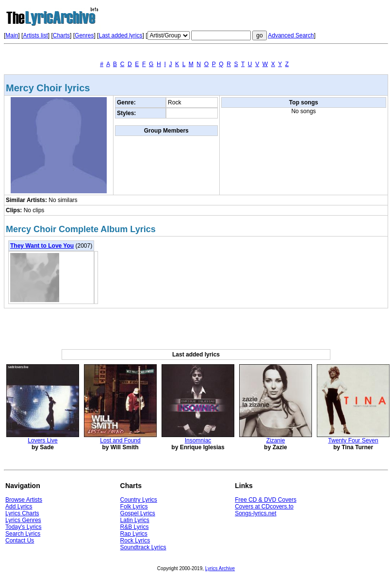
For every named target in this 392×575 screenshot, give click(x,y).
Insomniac (198, 440)
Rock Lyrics (135, 541)
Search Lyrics (23, 534)
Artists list (35, 35)
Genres (84, 35)
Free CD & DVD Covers (266, 500)
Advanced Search (291, 35)
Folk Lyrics (134, 507)
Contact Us (20, 541)
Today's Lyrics (24, 527)
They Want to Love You (42, 246)
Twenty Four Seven (353, 440)
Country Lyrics (139, 500)
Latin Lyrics (135, 520)
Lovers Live (42, 440)
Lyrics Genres (23, 520)
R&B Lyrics (135, 527)
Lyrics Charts (22, 513)
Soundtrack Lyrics (143, 547)
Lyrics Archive (220, 568)
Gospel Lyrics (138, 513)
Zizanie (276, 440)
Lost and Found (120, 440)
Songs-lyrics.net (255, 513)
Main (12, 35)
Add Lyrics (19, 507)
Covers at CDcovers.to (264, 507)
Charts (61, 35)
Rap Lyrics (134, 534)
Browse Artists (24, 500)
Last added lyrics (120, 35)
